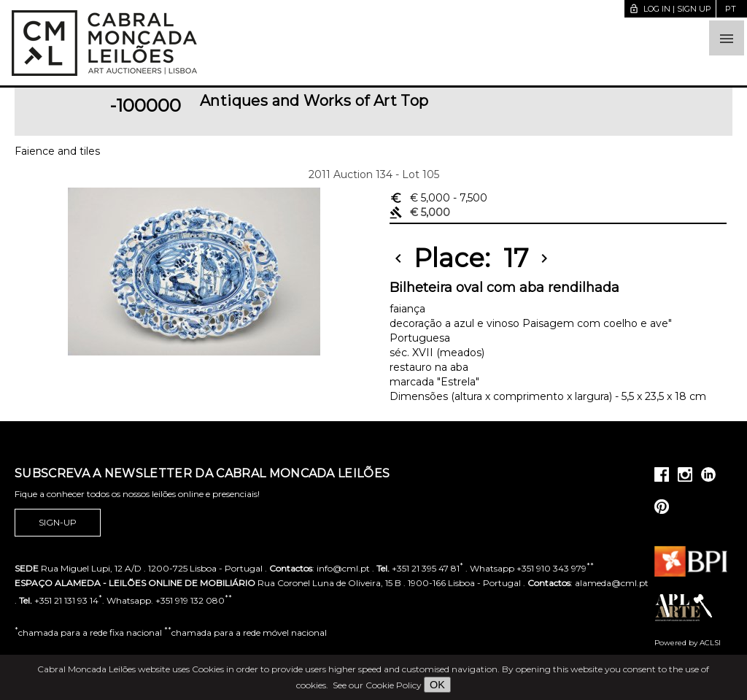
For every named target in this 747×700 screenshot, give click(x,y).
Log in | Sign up (670, 9)
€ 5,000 (438, 198)
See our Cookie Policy (377, 685)
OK (437, 685)
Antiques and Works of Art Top (314, 101)
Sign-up (58, 523)
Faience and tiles (57, 151)
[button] (727, 38)
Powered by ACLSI (688, 643)
